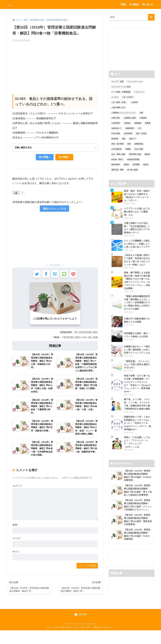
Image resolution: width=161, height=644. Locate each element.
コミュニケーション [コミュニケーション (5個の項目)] (135, 82)
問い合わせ (148, 4)
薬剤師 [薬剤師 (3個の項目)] (126, 165)
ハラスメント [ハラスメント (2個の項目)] (139, 92)
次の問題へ (65, 158)
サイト (16, 557)
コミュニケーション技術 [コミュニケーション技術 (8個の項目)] (121, 87)
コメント (17, 492)
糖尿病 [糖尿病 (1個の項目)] (147, 154)
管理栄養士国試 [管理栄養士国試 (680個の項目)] (135, 154)
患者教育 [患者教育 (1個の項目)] (115, 139)
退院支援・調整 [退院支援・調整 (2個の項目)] (117, 170)
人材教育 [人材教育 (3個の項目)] (134, 102)
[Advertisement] (55, 65)
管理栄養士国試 (72, 340)
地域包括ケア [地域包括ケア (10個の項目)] (117, 128)
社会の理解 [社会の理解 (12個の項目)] (139, 149)
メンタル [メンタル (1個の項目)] (115, 97)
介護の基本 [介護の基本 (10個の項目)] (116, 118)
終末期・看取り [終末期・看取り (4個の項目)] (117, 159)
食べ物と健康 (91, 340)
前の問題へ (44, 158)
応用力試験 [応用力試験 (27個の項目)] (116, 134)
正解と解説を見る (24, 148)
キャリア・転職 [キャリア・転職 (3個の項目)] (117, 82)
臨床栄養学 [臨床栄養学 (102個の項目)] (116, 165)
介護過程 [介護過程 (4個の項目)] (143, 118)
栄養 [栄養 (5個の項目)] (129, 144)
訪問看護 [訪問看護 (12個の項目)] (136, 165)
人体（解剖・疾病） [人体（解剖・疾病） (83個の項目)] (119, 102)
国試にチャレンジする (54, 209)
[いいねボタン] (16, 193)
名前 (16, 531)
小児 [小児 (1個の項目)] (140, 128)
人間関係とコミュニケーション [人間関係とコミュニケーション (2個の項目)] (123, 113)
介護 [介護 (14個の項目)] (141, 113)
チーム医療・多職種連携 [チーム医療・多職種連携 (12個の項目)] (121, 92)
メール (17, 544)
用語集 (134, 4)
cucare (13, 4)
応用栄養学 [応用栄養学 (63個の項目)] (128, 134)
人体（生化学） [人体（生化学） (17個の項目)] (128, 97)
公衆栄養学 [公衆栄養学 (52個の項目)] (116, 123)
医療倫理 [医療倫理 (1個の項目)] (138, 123)
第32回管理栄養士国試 (86, 335)
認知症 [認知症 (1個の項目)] (146, 165)
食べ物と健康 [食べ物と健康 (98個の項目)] (132, 170)
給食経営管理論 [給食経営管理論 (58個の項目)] (133, 159)
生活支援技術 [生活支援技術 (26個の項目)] (117, 149)
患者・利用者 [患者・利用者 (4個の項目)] (141, 134)
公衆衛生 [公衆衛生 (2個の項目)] (127, 123)
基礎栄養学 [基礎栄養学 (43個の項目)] (130, 128)
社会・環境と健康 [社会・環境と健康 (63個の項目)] (118, 154)
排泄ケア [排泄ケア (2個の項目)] (133, 139)
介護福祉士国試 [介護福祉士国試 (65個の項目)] (130, 118)
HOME (81, 628)
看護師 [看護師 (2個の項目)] (128, 149)
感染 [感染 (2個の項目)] (124, 139)
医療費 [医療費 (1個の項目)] (148, 123)
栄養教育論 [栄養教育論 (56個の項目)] (139, 144)
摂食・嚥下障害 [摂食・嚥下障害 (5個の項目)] (117, 144)
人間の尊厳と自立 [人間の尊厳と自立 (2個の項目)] (118, 108)
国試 (123, 4)
